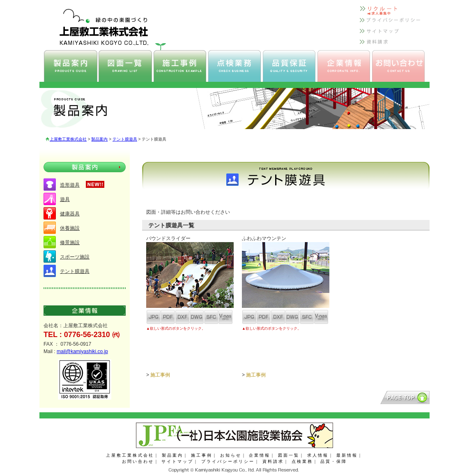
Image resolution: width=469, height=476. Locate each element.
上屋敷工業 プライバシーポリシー (391, 23)
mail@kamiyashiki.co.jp (82, 351)
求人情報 (318, 455)
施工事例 (160, 375)
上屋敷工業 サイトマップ (391, 34)
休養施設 (70, 228)
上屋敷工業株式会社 (68, 139)
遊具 (65, 199)
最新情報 (347, 455)
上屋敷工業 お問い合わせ (398, 66)
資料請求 (273, 461)
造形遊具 (70, 185)
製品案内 (99, 139)
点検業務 (302, 461)
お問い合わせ (138, 461)
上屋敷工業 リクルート (391, 12)
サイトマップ (177, 461)
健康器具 (70, 214)
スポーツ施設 (75, 257)
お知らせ (231, 455)
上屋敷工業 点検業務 (234, 66)
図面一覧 (289, 455)
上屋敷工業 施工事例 (180, 66)
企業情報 (260, 455)
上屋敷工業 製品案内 (71, 66)
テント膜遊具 (125, 139)
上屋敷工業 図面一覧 (125, 66)
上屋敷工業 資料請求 (391, 45)
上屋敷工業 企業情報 (344, 66)
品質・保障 (334, 461)
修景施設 (70, 243)
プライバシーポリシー (228, 461)
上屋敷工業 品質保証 (289, 66)
